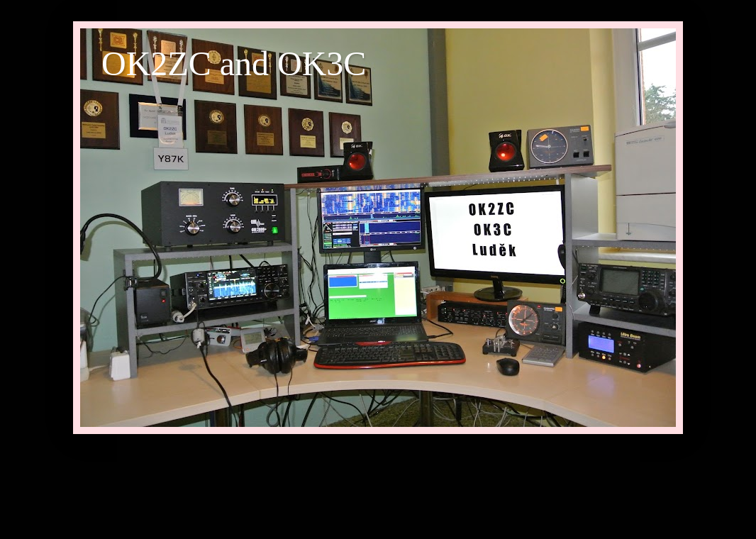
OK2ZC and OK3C (234, 63)
